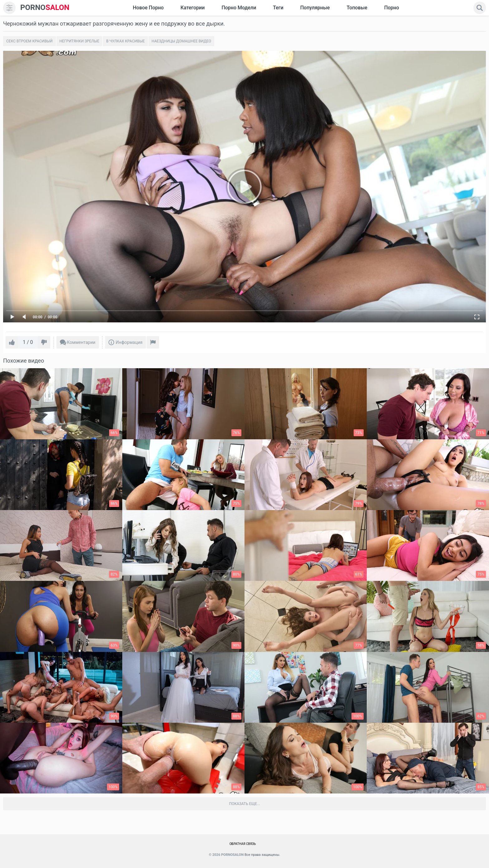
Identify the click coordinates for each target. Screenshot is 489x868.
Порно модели (239, 8)
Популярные (315, 8)
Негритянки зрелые (80, 41)
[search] (480, 8)
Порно (392, 8)
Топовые (357, 8)
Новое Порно (148, 8)
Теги (278, 8)
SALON (45, 8)
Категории (193, 8)
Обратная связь (243, 844)
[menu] (9, 8)
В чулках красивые (125, 41)
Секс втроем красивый (29, 41)
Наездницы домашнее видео (181, 41)
